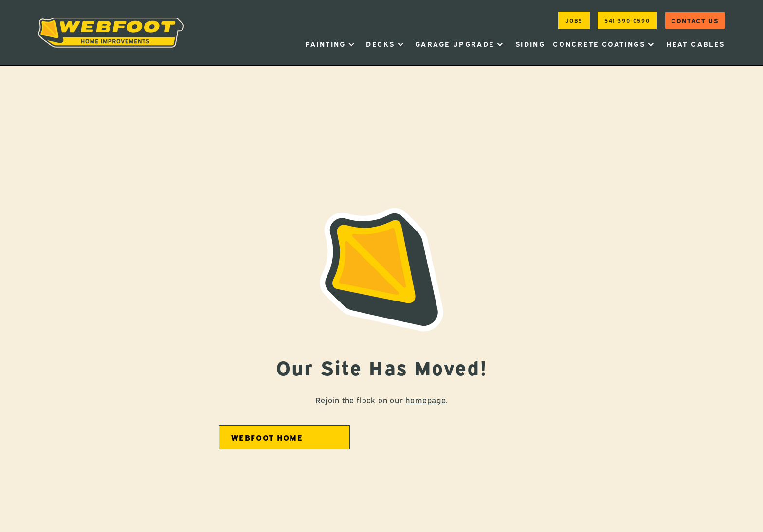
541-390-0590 (627, 20)
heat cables (695, 44)
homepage (425, 400)
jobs (574, 20)
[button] (330, 44)
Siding (530, 44)
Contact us (695, 20)
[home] (111, 33)
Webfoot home (267, 437)
